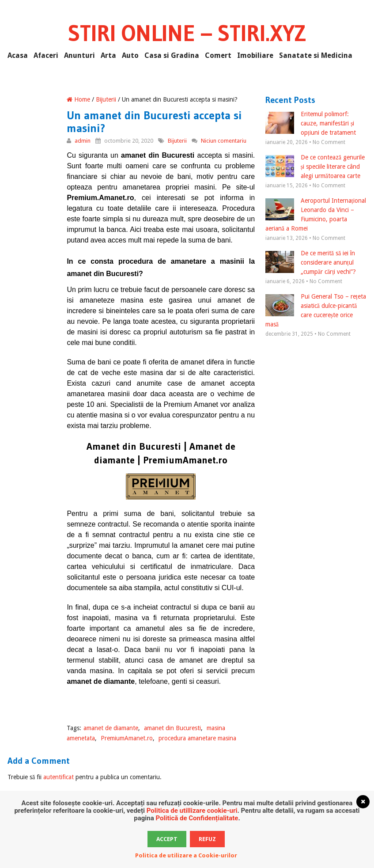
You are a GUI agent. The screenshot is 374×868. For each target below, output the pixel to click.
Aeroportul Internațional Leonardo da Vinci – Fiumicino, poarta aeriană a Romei (316, 214)
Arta (108, 55)
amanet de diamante (111, 728)
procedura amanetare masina (197, 738)
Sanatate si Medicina (316, 55)
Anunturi (79, 55)
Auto (130, 55)
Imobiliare (255, 55)
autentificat (59, 777)
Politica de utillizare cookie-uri (192, 811)
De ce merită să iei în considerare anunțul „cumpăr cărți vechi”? (311, 262)
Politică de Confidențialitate (197, 818)
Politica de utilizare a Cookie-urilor (186, 855)
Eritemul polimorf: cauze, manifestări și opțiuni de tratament (311, 123)
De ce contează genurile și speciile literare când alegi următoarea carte (315, 167)
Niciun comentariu (224, 141)
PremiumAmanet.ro (127, 738)
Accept (167, 839)
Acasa (18, 55)
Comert (218, 55)
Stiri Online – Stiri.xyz (187, 33)
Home (78, 99)
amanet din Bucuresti (172, 728)
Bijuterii (106, 99)
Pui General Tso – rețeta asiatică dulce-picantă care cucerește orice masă (316, 310)
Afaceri (46, 55)
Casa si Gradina (172, 55)
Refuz (207, 839)
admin (83, 141)
